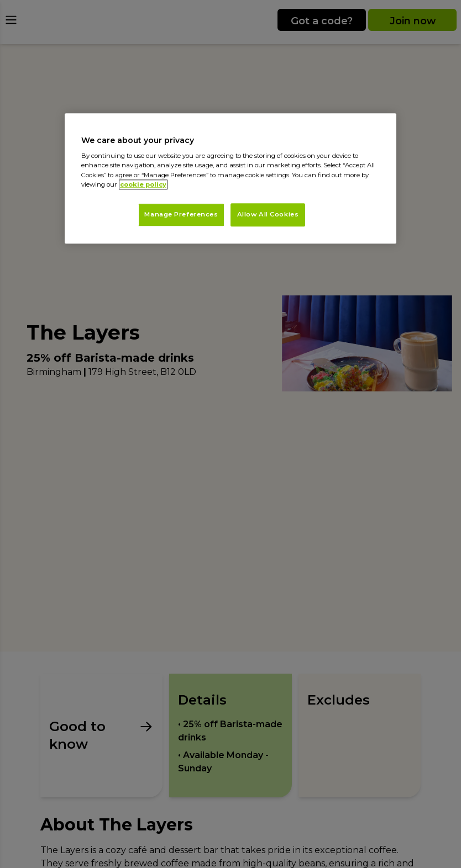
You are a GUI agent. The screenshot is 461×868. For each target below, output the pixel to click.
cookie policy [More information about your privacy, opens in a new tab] (143, 184)
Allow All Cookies (268, 214)
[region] (230, 178)
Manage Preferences (181, 214)
